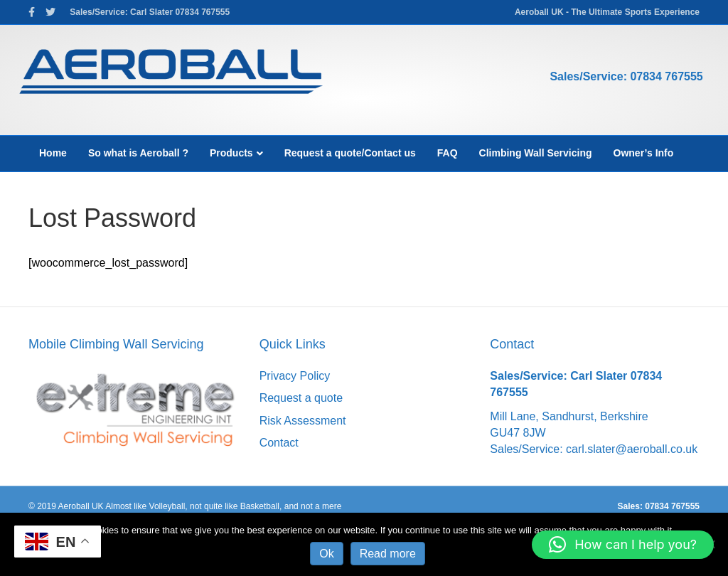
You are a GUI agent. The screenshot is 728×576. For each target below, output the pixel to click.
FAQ (448, 153)
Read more (388, 554)
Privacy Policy (295, 376)
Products (231, 153)
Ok (326, 554)
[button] (623, 545)
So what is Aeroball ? (138, 153)
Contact (279, 443)
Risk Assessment (303, 421)
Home (53, 153)
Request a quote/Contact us (350, 153)
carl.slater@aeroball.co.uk (632, 449)
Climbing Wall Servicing (536, 153)
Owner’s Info (644, 153)
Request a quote (301, 398)
